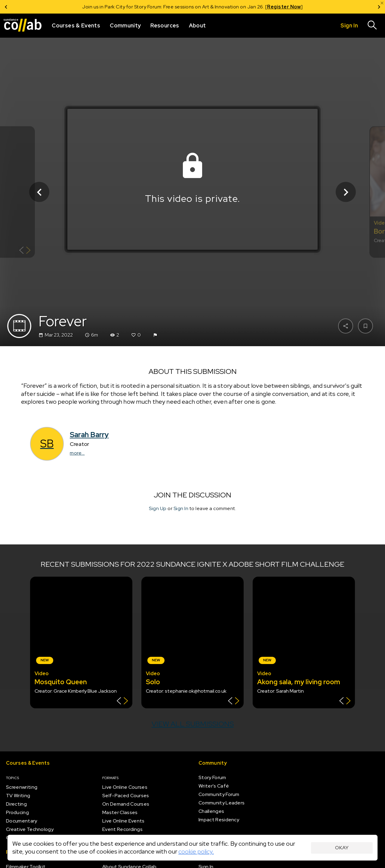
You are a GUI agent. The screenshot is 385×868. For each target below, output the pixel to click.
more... (77, 453)
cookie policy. (196, 851)
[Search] (372, 26)
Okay (342, 848)
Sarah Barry (89, 435)
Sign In (181, 508)
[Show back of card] (25, 251)
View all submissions (193, 724)
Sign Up (158, 508)
